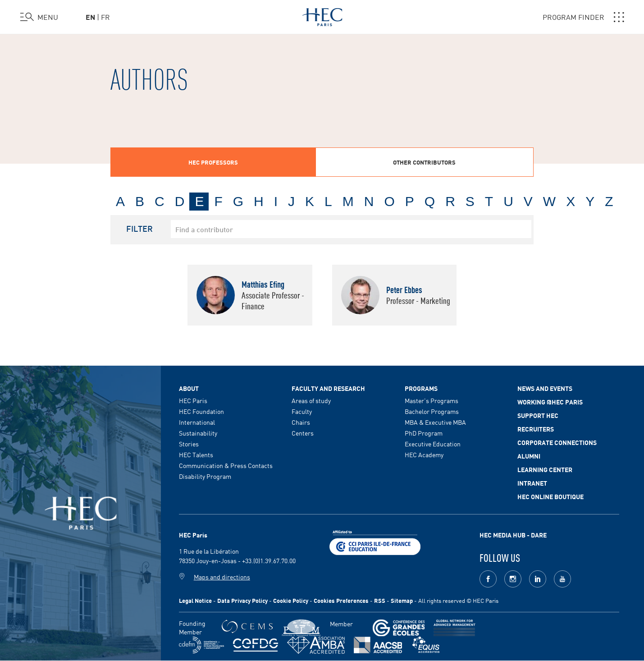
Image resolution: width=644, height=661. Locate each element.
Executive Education (433, 444)
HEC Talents (196, 454)
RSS (380, 600)
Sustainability (198, 433)
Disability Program (205, 476)
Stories (189, 444)
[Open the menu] (39, 17)
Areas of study (311, 400)
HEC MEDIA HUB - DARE (513, 535)
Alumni (529, 456)
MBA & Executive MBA (435, 422)
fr (105, 17)
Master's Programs (432, 400)
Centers (303, 433)
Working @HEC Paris (550, 402)
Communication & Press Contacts (226, 465)
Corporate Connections (557, 442)
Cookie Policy (291, 600)
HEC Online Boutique (550, 496)
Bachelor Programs (432, 411)
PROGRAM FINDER (583, 17)
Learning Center (545, 469)
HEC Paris (193, 400)
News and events (545, 388)
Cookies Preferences (341, 600)
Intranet (532, 483)
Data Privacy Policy (242, 600)
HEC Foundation (201, 411)
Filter (139, 228)
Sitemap (402, 600)
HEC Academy (424, 454)
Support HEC (538, 415)
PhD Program (424, 433)
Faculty (302, 411)
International (197, 422)
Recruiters (536, 429)
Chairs (301, 422)
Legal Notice (195, 600)
